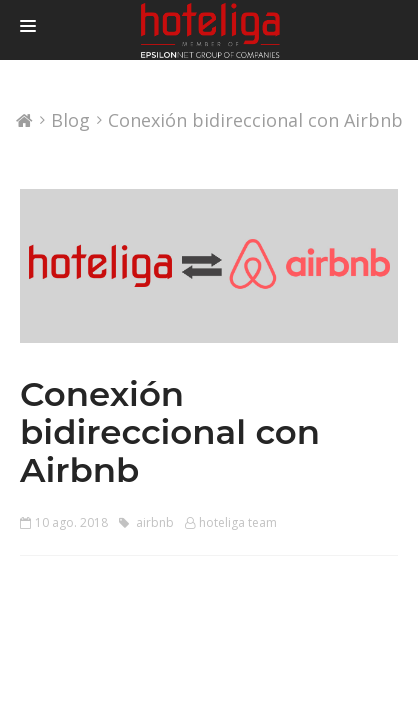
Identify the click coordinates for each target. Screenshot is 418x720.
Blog (70, 121)
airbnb (146, 522)
